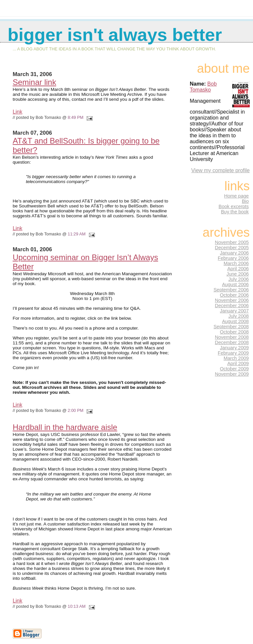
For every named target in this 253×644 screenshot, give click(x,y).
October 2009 (235, 369)
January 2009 (235, 348)
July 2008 (239, 316)
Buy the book (235, 212)
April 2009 (238, 363)
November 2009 (232, 374)
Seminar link (34, 82)
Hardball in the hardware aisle (65, 427)
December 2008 (232, 342)
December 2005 (232, 248)
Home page (236, 196)
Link (17, 112)
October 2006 (235, 295)
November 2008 (232, 337)
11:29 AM (77, 234)
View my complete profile (220, 170)
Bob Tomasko (203, 87)
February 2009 (233, 353)
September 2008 (231, 327)
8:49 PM (76, 117)
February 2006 (233, 258)
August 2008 (235, 321)
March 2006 (236, 263)
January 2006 (235, 253)
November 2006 (232, 300)
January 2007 (235, 311)
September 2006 (231, 290)
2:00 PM (76, 410)
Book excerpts (234, 206)
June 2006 (238, 274)
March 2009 (236, 358)
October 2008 (235, 332)
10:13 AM (77, 606)
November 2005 (232, 242)
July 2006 (239, 279)
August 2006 (235, 284)
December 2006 (232, 306)
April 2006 (238, 269)
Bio (245, 201)
